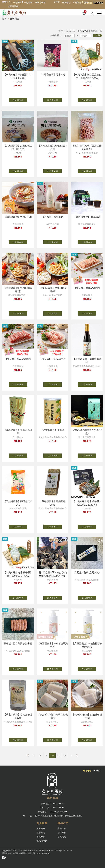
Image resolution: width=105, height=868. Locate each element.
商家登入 (6, 2)
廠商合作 (62, 828)
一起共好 (28, 2)
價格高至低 (96, 31)
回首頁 (57, 2)
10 (52, 755)
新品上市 (71, 31)
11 (59, 755)
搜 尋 (97, 35)
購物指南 (88, 2)
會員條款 (41, 837)
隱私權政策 (42, 841)
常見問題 (77, 2)
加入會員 (41, 828)
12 (65, 755)
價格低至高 (83, 31)
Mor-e (69, 850)
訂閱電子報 (40, 2)
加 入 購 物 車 (20, 100)
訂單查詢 (99, 2)
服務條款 (66, 2)
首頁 (4, 19)
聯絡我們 (62, 833)
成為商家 (17, 2)
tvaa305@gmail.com (58, 812)
